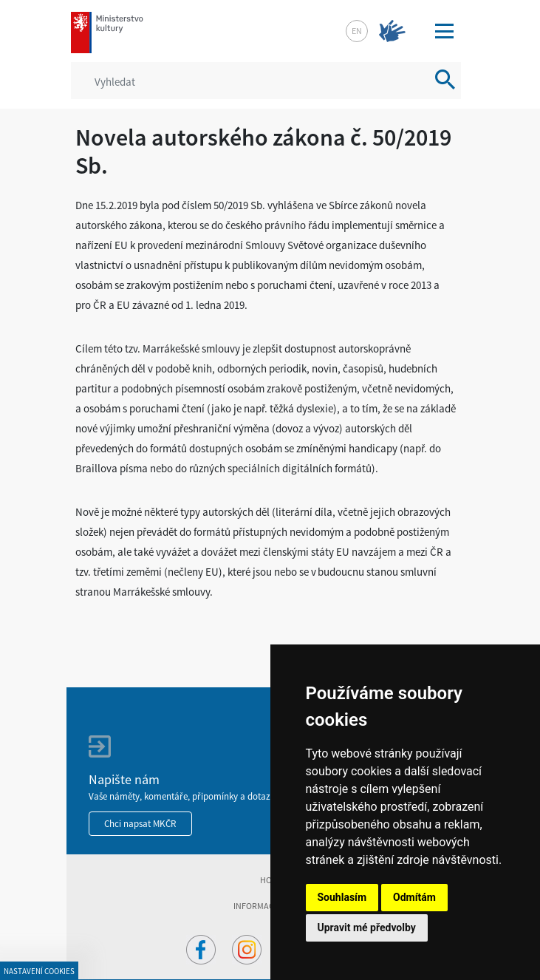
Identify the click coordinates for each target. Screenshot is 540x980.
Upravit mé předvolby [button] (367, 928)
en (357, 31)
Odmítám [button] (414, 897)
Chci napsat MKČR (140, 824)
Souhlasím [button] (342, 897)
